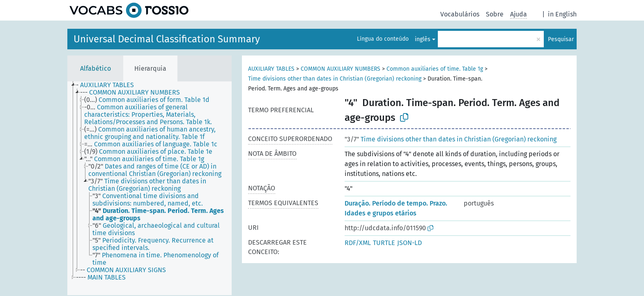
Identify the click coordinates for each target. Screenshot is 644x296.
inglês (423, 39)
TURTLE (384, 243)
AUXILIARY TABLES (271, 69)
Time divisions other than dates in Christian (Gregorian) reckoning (335, 79)
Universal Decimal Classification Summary (167, 39)
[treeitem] (108, 85)
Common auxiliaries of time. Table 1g (435, 69)
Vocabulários (460, 14)
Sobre (495, 14)
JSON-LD (409, 243)
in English (562, 14)
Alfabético (95, 68)
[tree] (149, 188)
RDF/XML (358, 243)
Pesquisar (561, 39)
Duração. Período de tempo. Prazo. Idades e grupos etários (396, 208)
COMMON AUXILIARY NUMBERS (340, 69)
